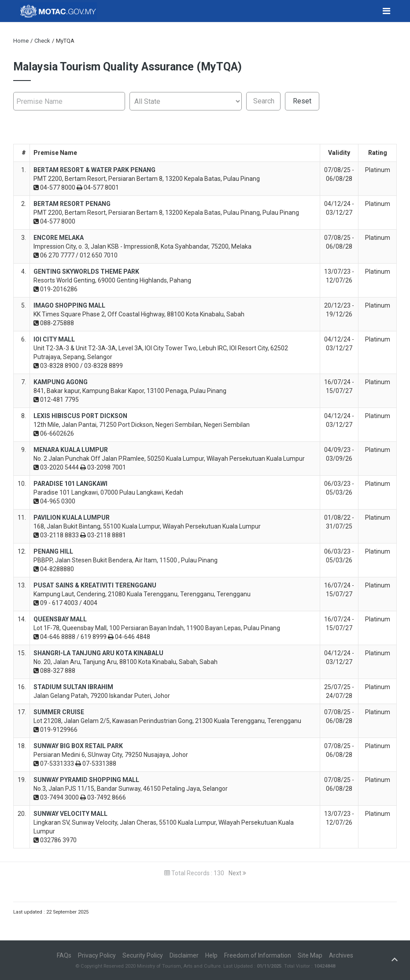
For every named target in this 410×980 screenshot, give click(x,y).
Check (42, 41)
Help (211, 955)
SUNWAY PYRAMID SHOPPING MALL (86, 780)
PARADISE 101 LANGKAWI (70, 484)
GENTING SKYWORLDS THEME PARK (86, 272)
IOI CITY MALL (54, 339)
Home (21, 41)
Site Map (310, 955)
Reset (302, 101)
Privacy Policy (97, 955)
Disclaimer (184, 955)
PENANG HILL (53, 551)
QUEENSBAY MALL (60, 619)
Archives (341, 955)
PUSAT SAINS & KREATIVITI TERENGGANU (95, 585)
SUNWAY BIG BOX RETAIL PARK (78, 746)
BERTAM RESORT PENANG (72, 204)
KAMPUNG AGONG (61, 382)
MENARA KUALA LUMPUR (71, 450)
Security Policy (143, 955)
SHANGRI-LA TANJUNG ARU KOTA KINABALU (98, 653)
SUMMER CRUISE (59, 712)
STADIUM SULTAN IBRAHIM (73, 687)
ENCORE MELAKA (59, 238)
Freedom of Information (258, 955)
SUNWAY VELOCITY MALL (70, 814)
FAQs (64, 955)
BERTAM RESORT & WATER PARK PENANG (94, 170)
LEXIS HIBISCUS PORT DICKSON (80, 416)
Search (264, 101)
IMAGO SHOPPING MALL (69, 305)
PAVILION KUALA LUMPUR (72, 518)
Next (237, 873)
